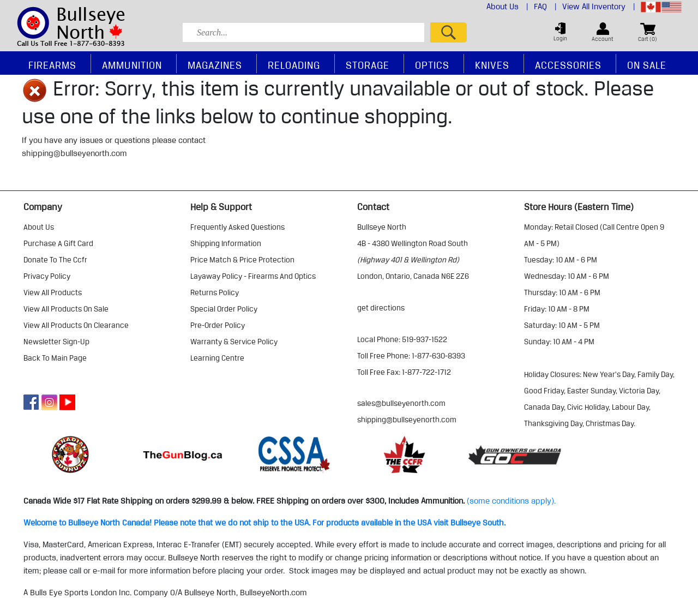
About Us (507, 7)
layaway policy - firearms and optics (253, 276)
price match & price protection (242, 260)
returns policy (215, 292)
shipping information (226, 243)
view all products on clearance (76, 325)
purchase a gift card (58, 243)
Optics (432, 65)
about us (39, 227)
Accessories (568, 65)
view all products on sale (66, 309)
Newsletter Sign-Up (56, 342)
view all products (53, 292)
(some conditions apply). (511, 501)
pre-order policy (218, 325)
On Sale (647, 65)
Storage (368, 65)
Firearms (52, 65)
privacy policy (47, 276)
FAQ (545, 7)
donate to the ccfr (55, 260)
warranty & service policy (234, 342)
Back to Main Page (55, 358)
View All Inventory (599, 7)
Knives (492, 65)
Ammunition (132, 65)
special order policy (224, 309)
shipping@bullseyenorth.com (74, 153)
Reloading (294, 65)
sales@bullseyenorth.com (401, 403)
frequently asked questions (237, 227)
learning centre (217, 358)
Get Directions (381, 308)
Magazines (215, 65)
